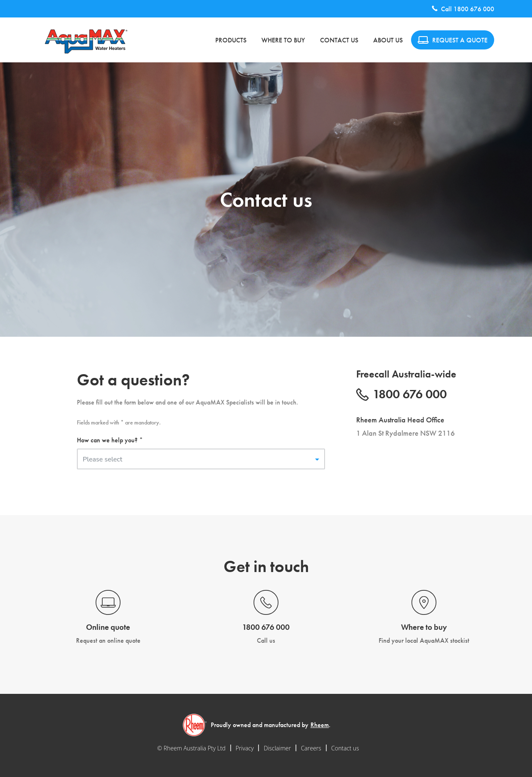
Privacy (245, 748)
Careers (311, 748)
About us (388, 40)
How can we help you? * (110, 440)
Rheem (320, 725)
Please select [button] (102, 459)
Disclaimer (277, 748)
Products (231, 40)
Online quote (108, 627)
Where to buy (283, 40)
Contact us (339, 40)
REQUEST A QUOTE (453, 40)
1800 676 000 (474, 9)
